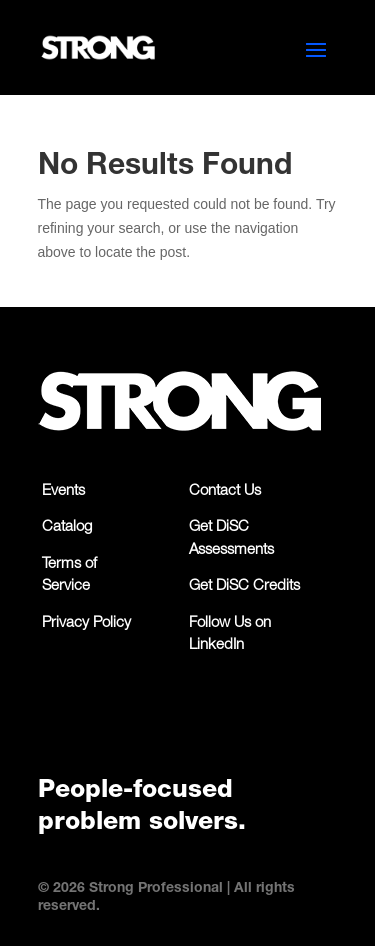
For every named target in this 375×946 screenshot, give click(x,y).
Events (63, 491)
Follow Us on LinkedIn (230, 635)
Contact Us (225, 491)
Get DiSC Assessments (231, 539)
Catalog (67, 527)
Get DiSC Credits (244, 586)
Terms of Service (69, 576)
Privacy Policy (86, 623)
